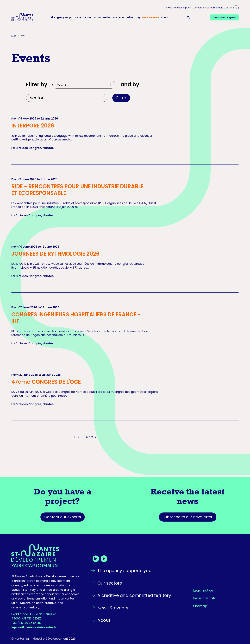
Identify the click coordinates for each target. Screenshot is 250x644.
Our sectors (90, 17)
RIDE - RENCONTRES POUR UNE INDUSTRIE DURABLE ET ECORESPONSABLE (77, 190)
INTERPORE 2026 (33, 126)
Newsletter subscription (178, 8)
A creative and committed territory (119, 17)
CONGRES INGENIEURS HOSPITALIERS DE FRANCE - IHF (76, 318)
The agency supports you (66, 17)
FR (236, 8)
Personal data (205, 598)
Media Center (224, 8)
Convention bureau (204, 8)
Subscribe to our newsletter (188, 517)
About (165, 17)
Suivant (90, 437)
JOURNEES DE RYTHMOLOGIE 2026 (55, 254)
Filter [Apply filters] (121, 98)
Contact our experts (63, 517)
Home (14, 36)
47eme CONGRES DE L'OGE (46, 382)
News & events (151, 17)
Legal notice (203, 590)
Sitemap (200, 606)
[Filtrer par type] (84, 85)
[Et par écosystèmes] (67, 98)
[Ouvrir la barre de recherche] (189, 18)
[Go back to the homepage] (45, 556)
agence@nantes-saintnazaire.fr (34, 627)
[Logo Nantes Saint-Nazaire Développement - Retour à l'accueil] (22, 18)
